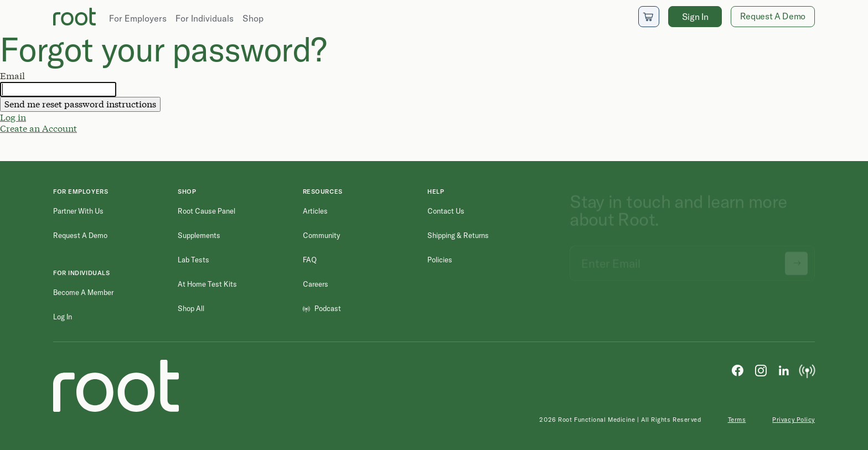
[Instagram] (761, 370)
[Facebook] (737, 370)
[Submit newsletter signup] (796, 258)
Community (321, 235)
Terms (737, 420)
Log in (13, 117)
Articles (315, 211)
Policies (440, 260)
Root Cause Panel (206, 211)
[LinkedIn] (784, 370)
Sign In (695, 17)
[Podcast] (807, 370)
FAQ (310, 260)
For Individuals (205, 18)
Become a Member (83, 292)
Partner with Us (78, 211)
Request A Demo (773, 16)
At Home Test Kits (207, 284)
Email (12, 76)
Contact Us (446, 211)
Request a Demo (80, 235)
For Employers (138, 18)
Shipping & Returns (458, 235)
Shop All (191, 308)
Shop (253, 18)
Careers (316, 284)
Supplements (199, 235)
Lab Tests (193, 260)
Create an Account (38, 128)
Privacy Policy (794, 420)
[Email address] (692, 258)
